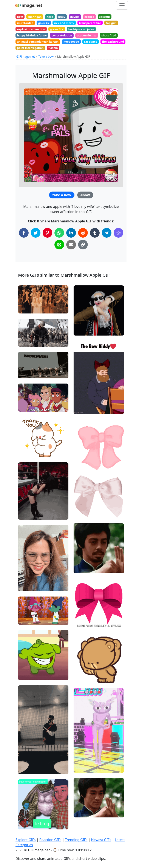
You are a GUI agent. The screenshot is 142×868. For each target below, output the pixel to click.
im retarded (25, 23)
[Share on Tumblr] (95, 233)
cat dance (90, 42)
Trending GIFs (76, 840)
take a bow (62, 195)
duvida (75, 17)
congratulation (62, 35)
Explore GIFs (26, 840)
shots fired (109, 35)
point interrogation (30, 48)
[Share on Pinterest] (47, 233)
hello (50, 17)
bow (20, 17)
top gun (111, 23)
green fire (57, 29)
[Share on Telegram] (107, 233)
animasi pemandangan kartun (38, 42)
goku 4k (44, 23)
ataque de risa (87, 35)
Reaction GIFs (50, 840)
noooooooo (71, 42)
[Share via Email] (71, 245)
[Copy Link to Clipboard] (83, 245)
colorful (104, 17)
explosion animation (31, 29)
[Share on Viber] (118, 233)
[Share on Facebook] (24, 233)
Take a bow (46, 56)
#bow (85, 195)
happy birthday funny (32, 35)
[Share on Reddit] (83, 233)
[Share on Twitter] (36, 233)
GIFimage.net (26, 56)
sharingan (35, 17)
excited (89, 17)
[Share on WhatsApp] (59, 233)
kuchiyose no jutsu (81, 29)
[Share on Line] (59, 245)
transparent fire (90, 23)
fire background (113, 42)
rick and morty (64, 23)
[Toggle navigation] (122, 5)
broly (62, 17)
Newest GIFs (101, 840)
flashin (53, 48)
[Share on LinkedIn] (71, 233)
